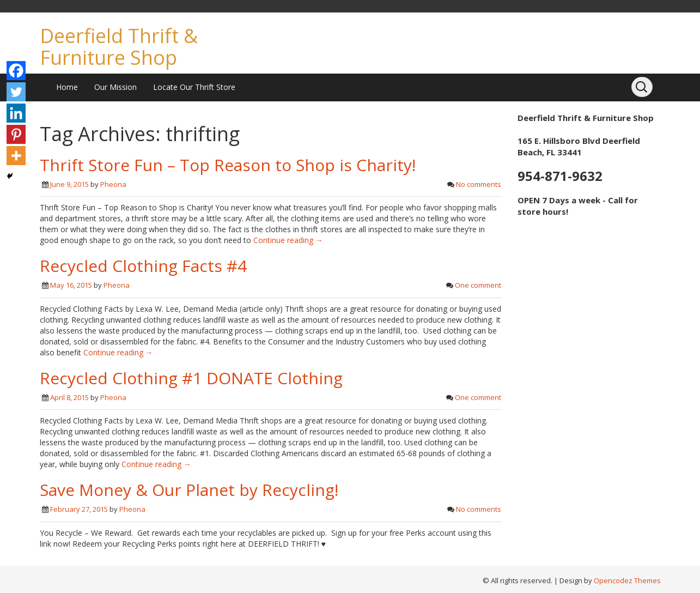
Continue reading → (288, 240)
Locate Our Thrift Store (194, 87)
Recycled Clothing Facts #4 (143, 266)
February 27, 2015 (79, 509)
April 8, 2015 (69, 397)
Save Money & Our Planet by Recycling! (189, 490)
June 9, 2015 (69, 184)
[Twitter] (16, 92)
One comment (478, 285)
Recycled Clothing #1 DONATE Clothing (191, 378)
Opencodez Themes (627, 580)
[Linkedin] (16, 113)
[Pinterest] (16, 134)
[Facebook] (16, 71)
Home (67, 87)
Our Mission (115, 87)
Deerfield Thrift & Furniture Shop (119, 47)
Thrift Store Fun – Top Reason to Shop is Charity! (228, 165)
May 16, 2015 (71, 285)
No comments (479, 184)
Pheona (113, 184)
